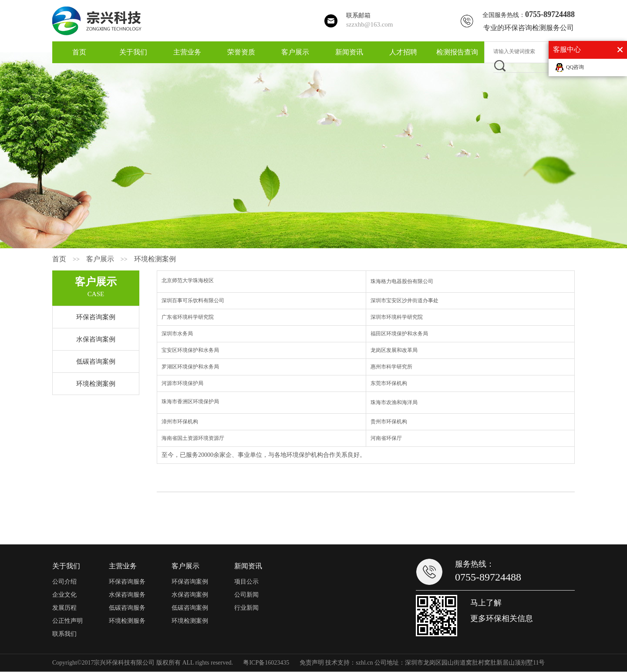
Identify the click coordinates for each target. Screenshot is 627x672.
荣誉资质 (241, 52)
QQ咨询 (575, 67)
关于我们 (133, 52)
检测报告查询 (457, 52)
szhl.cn (364, 663)
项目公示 (246, 582)
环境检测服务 (127, 621)
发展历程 (64, 608)
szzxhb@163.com (370, 24)
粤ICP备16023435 (266, 663)
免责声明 (312, 663)
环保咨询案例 (96, 317)
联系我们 (64, 634)
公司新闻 (246, 595)
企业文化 (64, 595)
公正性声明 (67, 621)
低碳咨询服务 (127, 608)
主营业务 (187, 52)
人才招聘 (403, 52)
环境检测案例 (155, 259)
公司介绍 (64, 582)
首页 (79, 52)
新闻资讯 (349, 52)
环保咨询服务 (127, 582)
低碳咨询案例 (96, 361)
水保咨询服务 (127, 595)
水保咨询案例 (96, 339)
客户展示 (295, 52)
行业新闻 (246, 608)
